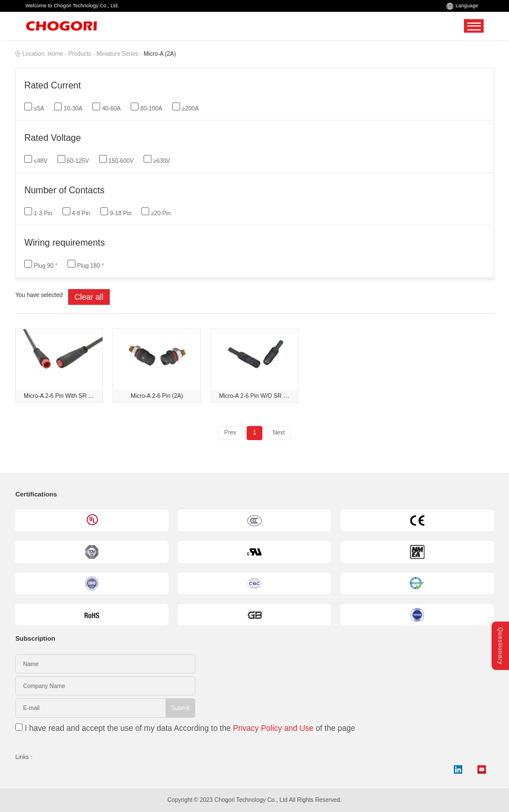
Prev (230, 432)
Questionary (500, 646)
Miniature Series (117, 54)
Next (278, 432)
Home (55, 54)
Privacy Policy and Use (273, 728)
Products (80, 54)
